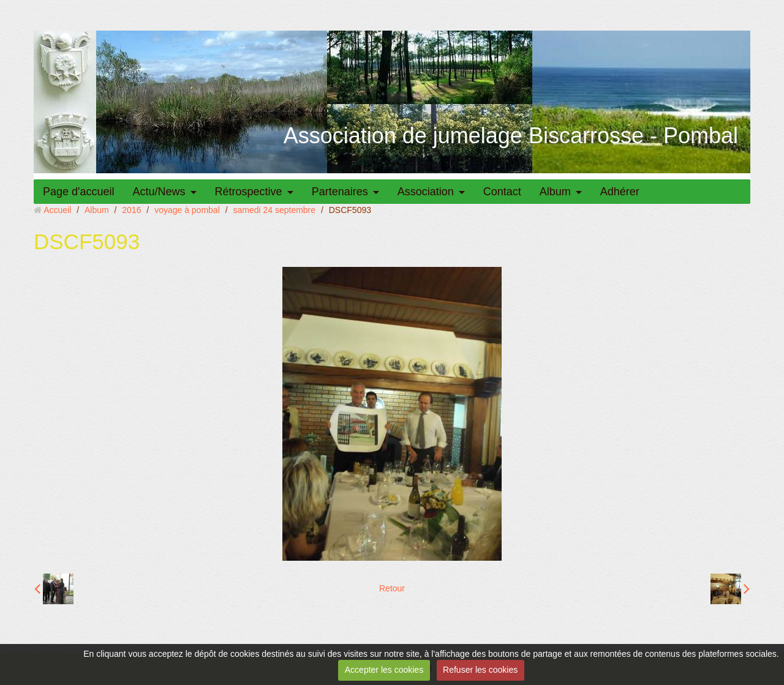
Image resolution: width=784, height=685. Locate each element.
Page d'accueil (79, 192)
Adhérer (620, 192)
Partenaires (340, 192)
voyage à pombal (187, 210)
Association (426, 192)
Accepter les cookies (384, 670)
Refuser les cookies (480, 670)
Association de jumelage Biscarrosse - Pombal (511, 136)
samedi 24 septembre (274, 210)
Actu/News (159, 192)
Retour (392, 588)
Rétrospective (249, 192)
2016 (131, 210)
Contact (502, 192)
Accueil (57, 210)
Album (555, 192)
